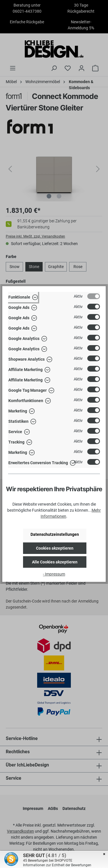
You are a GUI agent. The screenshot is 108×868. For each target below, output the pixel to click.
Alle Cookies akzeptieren (55, 562)
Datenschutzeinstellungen (55, 534)
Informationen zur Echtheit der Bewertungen (57, 865)
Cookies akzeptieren (55, 548)
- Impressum (54, 574)
